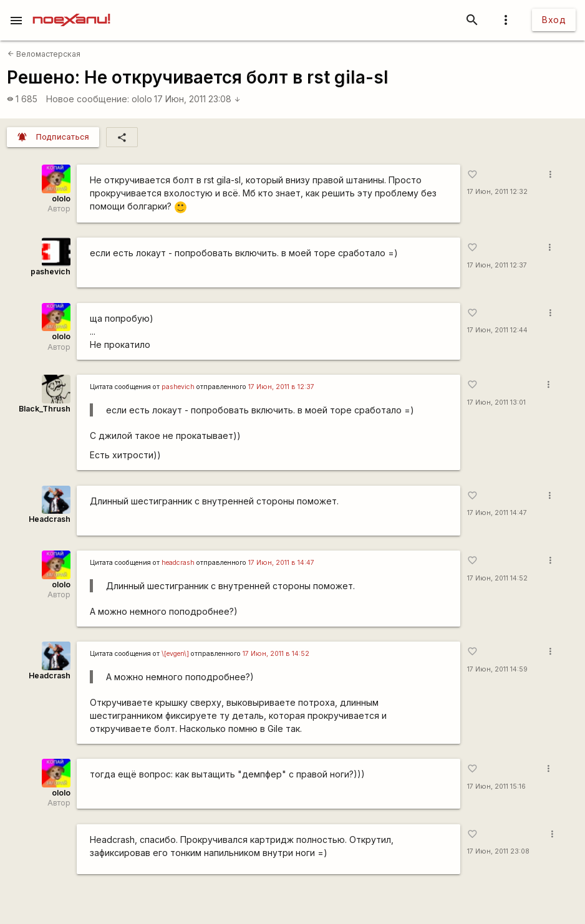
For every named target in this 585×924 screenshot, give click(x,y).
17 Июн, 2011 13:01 (496, 402)
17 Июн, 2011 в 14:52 (276, 654)
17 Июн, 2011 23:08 (197, 99)
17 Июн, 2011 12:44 (497, 330)
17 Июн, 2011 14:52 (497, 578)
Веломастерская (44, 54)
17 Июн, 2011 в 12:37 (281, 387)
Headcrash (50, 519)
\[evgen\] (175, 654)
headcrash (178, 563)
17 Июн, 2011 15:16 (496, 787)
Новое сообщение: (88, 99)
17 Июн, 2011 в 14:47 (281, 563)
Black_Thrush (45, 409)
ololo (142, 99)
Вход (554, 20)
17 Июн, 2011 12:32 (497, 192)
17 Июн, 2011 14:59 (497, 669)
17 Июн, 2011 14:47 (497, 513)
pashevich (51, 272)
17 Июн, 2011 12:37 (497, 265)
